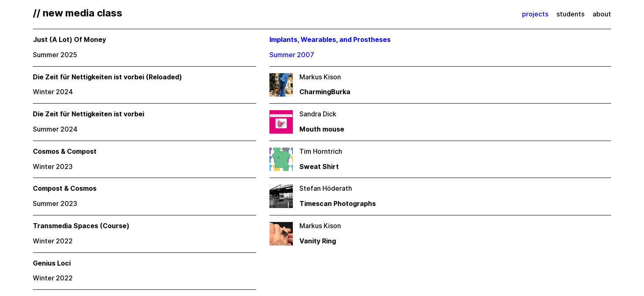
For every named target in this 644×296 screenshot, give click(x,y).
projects (535, 14)
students (570, 14)
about (602, 14)
